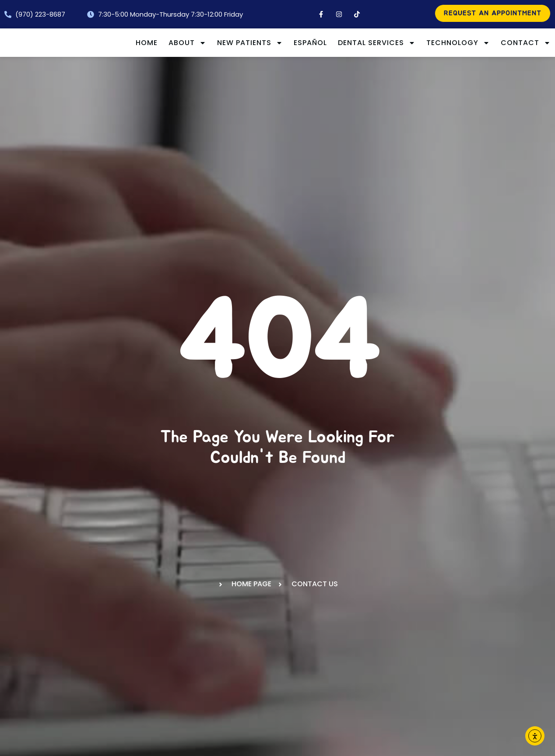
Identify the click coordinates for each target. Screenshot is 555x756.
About (243, 44)
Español (366, 44)
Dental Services (432, 44)
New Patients (306, 44)
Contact (526, 63)
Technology (514, 44)
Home (202, 44)
